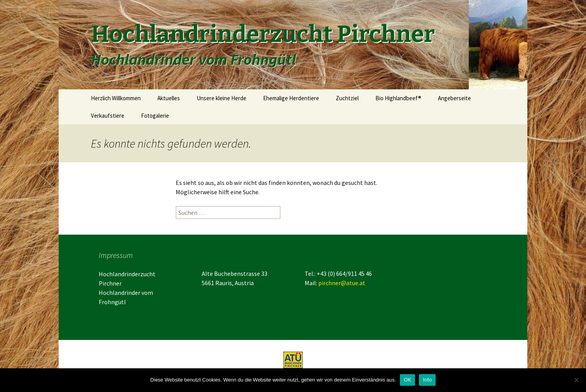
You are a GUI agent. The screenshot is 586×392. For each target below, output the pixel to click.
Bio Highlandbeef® (398, 98)
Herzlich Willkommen (116, 98)
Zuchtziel (347, 98)
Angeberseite (454, 98)
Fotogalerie (155, 116)
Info (427, 380)
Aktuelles (169, 98)
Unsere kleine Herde (221, 98)
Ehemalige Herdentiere (291, 98)
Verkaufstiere (108, 116)
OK (407, 380)
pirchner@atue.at (342, 283)
